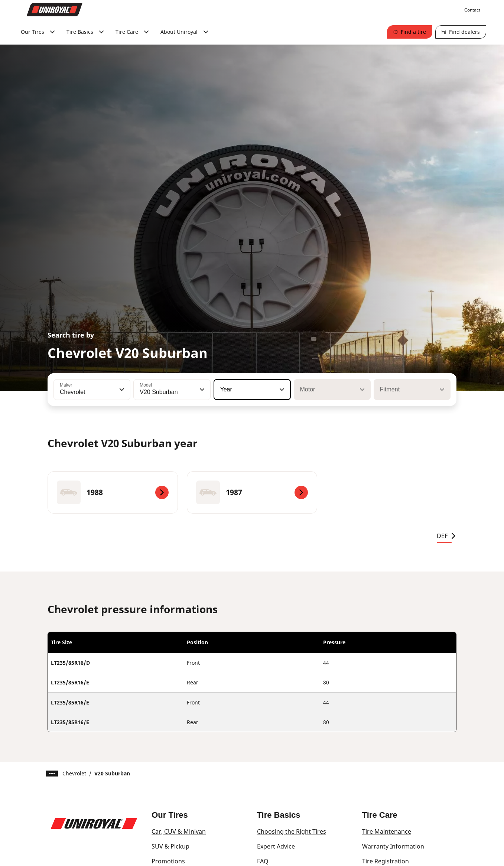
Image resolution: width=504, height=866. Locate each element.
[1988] (113, 492)
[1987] (252, 492)
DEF (447, 536)
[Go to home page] (55, 10)
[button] (121, 390)
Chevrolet (74, 773)
